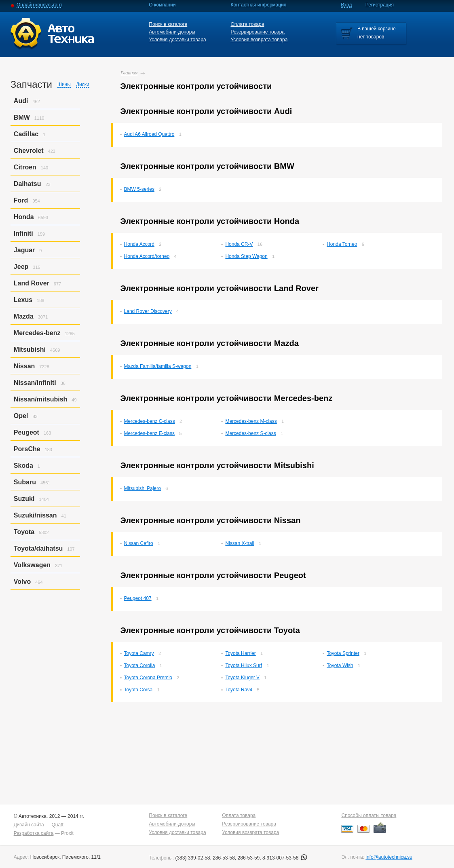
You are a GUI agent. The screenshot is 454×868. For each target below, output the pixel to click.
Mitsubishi (30, 350)
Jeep (21, 267)
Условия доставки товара (177, 40)
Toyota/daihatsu (38, 548)
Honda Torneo (342, 244)
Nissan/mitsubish (40, 399)
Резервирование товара (258, 32)
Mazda (24, 316)
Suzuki (24, 499)
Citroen (25, 167)
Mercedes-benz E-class (149, 433)
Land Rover (32, 283)
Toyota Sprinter (343, 653)
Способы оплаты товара (369, 815)
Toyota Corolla (140, 665)
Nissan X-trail (240, 543)
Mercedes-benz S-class (250, 433)
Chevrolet (29, 151)
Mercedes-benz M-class (251, 421)
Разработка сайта (34, 833)
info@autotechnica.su (389, 857)
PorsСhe (27, 449)
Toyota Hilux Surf (244, 665)
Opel (21, 416)
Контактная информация (258, 5)
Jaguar (24, 250)
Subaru (25, 482)
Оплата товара (247, 24)
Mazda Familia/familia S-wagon (158, 366)
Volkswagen (32, 565)
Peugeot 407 (138, 598)
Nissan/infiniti (35, 383)
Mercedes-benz (37, 333)
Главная (129, 73)
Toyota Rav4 (239, 690)
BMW (22, 117)
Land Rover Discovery (148, 311)
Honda (24, 217)
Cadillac (26, 134)
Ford (21, 200)
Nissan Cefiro (139, 543)
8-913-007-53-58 (285, 858)
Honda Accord (139, 244)
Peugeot (26, 432)
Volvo (22, 582)
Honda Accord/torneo (147, 256)
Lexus (23, 300)
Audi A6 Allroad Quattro (149, 134)
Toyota (24, 532)
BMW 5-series (139, 189)
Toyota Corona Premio (148, 678)
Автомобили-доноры (172, 32)
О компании (162, 5)
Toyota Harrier (240, 653)
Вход (346, 5)
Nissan (24, 366)
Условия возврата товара (259, 40)
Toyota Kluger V (242, 678)
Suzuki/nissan (35, 515)
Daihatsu (27, 184)
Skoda (23, 466)
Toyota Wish (340, 665)
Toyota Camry (139, 653)
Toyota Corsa (138, 690)
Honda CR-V (239, 244)
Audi (21, 101)
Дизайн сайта (29, 825)
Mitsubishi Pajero (143, 488)
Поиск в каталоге (168, 24)
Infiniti (23, 233)
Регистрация (380, 5)
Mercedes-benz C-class (150, 421)
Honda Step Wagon (246, 256)
